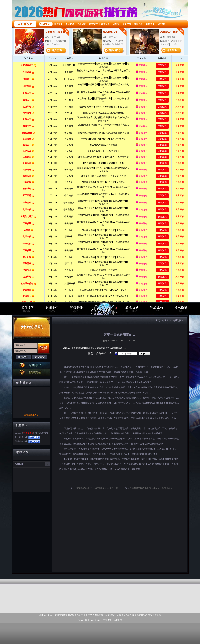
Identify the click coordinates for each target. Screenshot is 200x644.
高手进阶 (177, 320)
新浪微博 (80, 348)
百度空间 (118, 348)
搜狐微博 (88, 348)
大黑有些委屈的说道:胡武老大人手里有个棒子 (151, 488)
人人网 (96, 348)
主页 (158, 320)
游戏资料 (166, 320)
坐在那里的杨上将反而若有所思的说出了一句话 (97, 488)
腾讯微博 (103, 348)
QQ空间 (72, 348)
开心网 (111, 348)
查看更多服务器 (31, 415)
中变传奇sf (28, 433)
